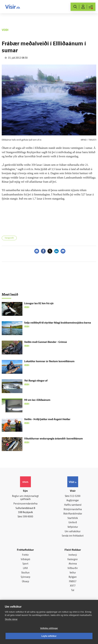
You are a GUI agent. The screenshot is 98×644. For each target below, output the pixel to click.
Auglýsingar (73, 501)
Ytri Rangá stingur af (36, 381)
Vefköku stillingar (49, 628)
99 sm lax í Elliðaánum (37, 400)
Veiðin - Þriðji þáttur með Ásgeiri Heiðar (47, 420)
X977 (73, 586)
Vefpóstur (73, 527)
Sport (25, 564)
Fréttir (25, 555)
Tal (73, 590)
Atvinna (73, 564)
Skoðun (25, 573)
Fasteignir (73, 560)
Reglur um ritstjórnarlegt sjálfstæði (25, 498)
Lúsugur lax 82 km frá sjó (39, 304)
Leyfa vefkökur (49, 636)
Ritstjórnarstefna (73, 510)
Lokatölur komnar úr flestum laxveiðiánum (49, 362)
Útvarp (25, 582)
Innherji (73, 555)
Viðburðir (73, 568)
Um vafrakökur (73, 532)
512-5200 (75, 496)
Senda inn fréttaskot (73, 536)
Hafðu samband (73, 505)
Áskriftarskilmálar (73, 514)
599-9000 (28, 517)
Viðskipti (25, 560)
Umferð (73, 523)
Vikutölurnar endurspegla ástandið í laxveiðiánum (53, 439)
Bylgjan (73, 577)
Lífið (25, 568)
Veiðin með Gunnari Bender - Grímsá (45, 342)
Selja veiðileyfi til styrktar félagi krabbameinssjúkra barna (58, 323)
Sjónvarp (25, 577)
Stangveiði (9, 238)
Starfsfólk (73, 518)
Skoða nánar (11, 619)
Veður (73, 573)
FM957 (73, 582)
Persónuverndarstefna (25, 504)
